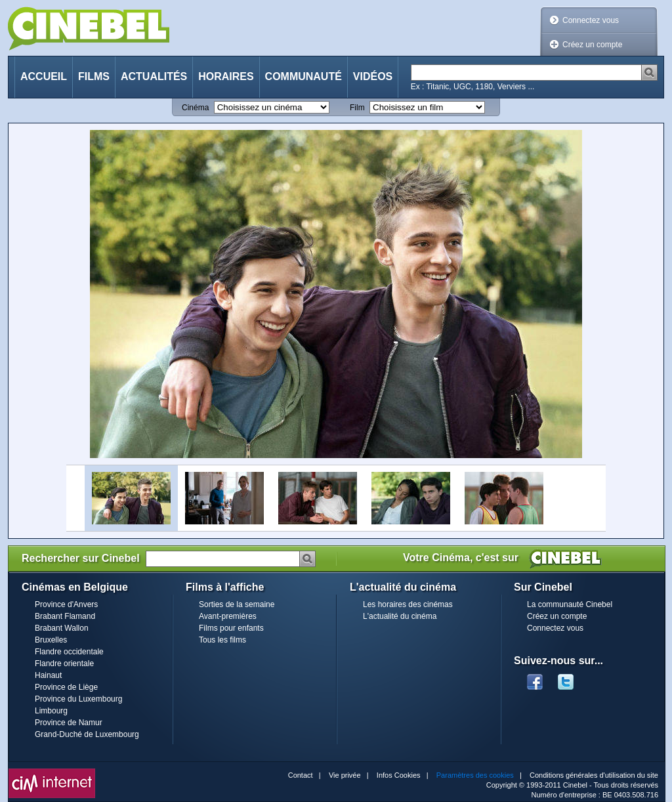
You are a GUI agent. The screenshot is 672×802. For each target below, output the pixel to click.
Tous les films (222, 640)
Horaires (226, 76)
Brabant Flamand (65, 616)
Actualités (154, 76)
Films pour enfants (231, 628)
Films (94, 76)
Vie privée (345, 775)
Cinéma (195, 108)
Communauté (304, 76)
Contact (301, 775)
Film (357, 108)
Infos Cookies (399, 775)
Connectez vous (591, 20)
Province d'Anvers (66, 604)
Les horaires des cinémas (408, 604)
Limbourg (51, 711)
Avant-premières (228, 616)
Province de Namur (69, 723)
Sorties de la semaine (237, 604)
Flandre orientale (64, 664)
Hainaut (48, 675)
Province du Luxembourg (78, 699)
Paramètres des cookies (475, 775)
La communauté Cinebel (570, 604)
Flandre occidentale (69, 652)
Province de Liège (66, 687)
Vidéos (373, 76)
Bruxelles (51, 640)
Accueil (44, 76)
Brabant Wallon (62, 628)
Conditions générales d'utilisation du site (594, 775)
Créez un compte (592, 45)
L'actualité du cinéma (400, 616)
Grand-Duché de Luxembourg (87, 734)
